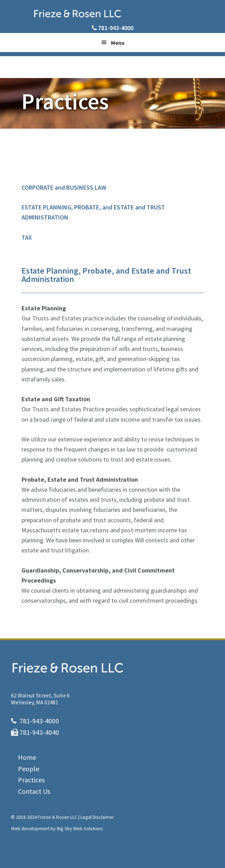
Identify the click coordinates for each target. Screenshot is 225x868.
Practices (31, 780)
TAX (27, 237)
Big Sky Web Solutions (80, 828)
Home (27, 757)
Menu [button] (118, 43)
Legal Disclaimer (97, 817)
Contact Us (34, 791)
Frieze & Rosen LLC (113, 14)
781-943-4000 (116, 28)
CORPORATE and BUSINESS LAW (64, 187)
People (29, 769)
